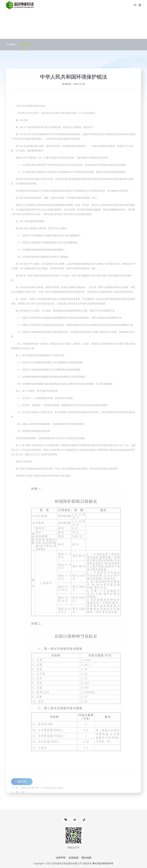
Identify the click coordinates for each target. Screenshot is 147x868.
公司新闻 (10, 44)
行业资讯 (25, 44)
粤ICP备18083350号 (103, 863)
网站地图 (86, 858)
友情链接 (73, 858)
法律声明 (61, 858)
